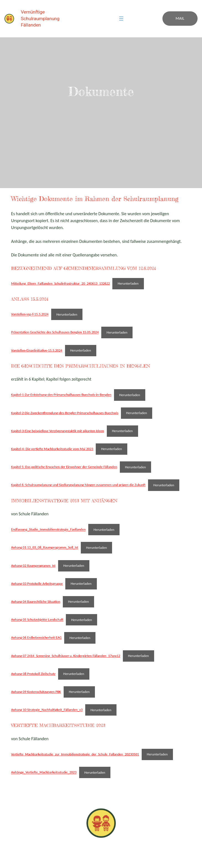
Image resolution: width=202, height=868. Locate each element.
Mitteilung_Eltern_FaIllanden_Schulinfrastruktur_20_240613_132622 (60, 283)
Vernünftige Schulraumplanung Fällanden (40, 18)
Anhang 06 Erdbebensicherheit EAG (36, 638)
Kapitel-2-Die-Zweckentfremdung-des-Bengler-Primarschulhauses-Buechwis (65, 413)
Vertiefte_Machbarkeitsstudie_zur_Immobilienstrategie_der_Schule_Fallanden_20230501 (75, 754)
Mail (180, 18)
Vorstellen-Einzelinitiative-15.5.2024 (37, 350)
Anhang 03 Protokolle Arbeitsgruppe (37, 584)
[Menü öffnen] (121, 19)
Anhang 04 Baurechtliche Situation (36, 601)
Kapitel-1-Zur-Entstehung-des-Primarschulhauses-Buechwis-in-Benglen (61, 395)
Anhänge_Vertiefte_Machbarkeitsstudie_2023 (44, 772)
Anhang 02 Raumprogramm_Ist (33, 566)
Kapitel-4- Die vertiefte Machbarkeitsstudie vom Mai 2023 (52, 449)
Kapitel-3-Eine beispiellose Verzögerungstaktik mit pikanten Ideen (58, 431)
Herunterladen (128, 283)
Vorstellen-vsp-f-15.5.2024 (30, 314)
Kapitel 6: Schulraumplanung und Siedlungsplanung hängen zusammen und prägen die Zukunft (78, 485)
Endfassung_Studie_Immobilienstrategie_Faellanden (48, 530)
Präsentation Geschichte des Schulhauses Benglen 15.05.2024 (55, 332)
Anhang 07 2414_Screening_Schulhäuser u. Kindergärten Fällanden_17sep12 (66, 656)
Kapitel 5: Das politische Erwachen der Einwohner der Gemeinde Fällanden (64, 467)
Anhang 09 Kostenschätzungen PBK (36, 692)
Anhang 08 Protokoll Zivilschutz (33, 674)
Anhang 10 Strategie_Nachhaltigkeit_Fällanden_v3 (47, 710)
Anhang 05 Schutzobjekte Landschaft (37, 620)
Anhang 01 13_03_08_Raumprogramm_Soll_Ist (45, 548)
